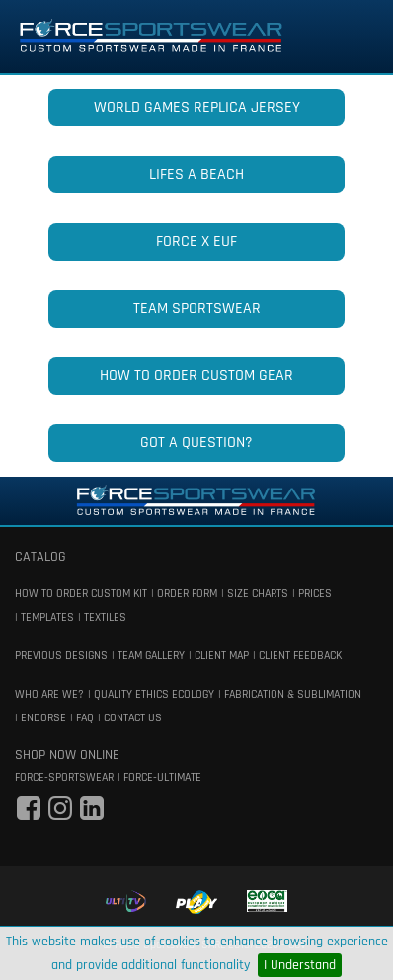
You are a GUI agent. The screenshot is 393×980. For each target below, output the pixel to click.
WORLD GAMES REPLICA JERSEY (197, 107)
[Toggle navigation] (351, 37)
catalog (40, 557)
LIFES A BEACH (196, 174)
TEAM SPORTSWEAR (197, 308)
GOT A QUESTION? (196, 443)
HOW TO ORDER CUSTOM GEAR (196, 376)
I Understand (300, 965)
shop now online (67, 755)
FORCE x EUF (196, 241)
